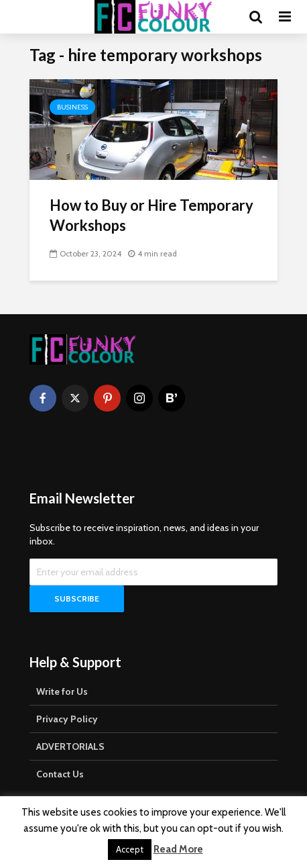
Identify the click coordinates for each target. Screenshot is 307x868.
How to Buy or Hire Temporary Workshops (151, 215)
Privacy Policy (67, 719)
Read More (178, 849)
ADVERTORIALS (70, 746)
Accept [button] (130, 849)
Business (72, 107)
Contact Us (60, 774)
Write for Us (62, 691)
